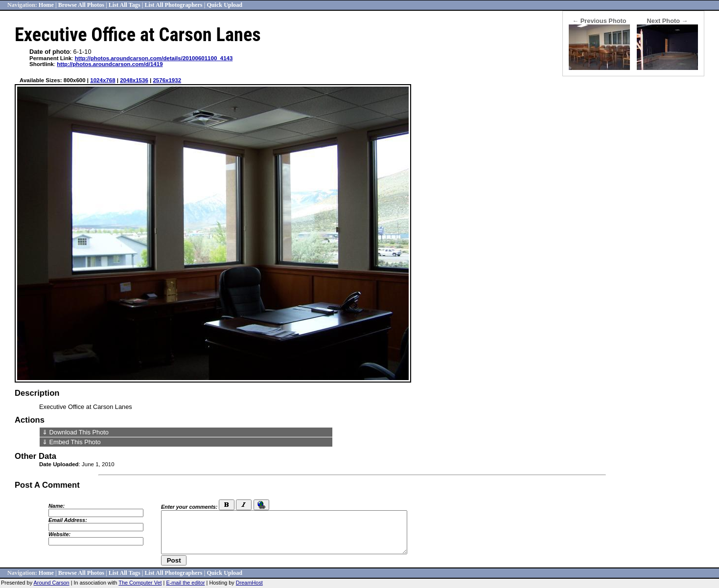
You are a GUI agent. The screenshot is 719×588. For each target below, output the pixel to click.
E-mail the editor (185, 583)
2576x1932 (167, 80)
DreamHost (249, 583)
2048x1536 (134, 80)
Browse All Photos (81, 5)
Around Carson (52, 583)
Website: (59, 534)
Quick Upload (224, 5)
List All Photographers (173, 5)
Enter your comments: (189, 507)
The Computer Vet (140, 583)
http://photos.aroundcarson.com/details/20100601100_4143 (154, 58)
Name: (57, 506)
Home (46, 5)
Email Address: (68, 520)
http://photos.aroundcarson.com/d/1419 (110, 64)
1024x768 (103, 80)
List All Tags (125, 5)
